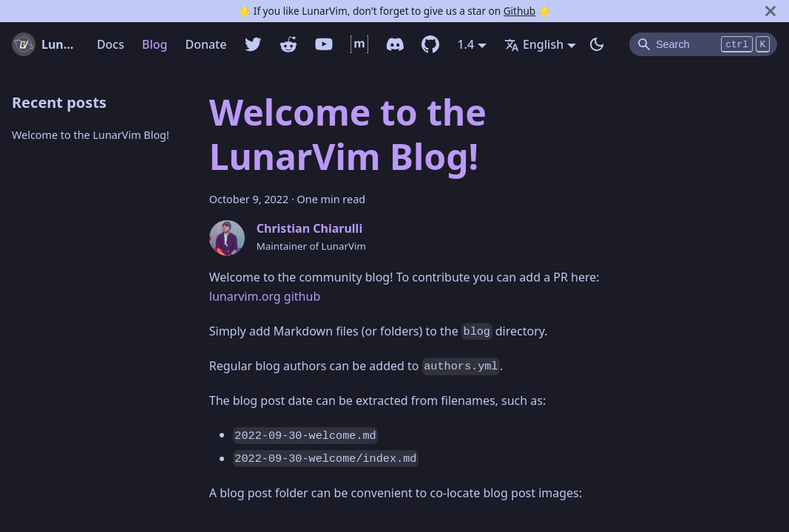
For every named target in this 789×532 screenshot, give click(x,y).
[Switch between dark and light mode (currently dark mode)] (597, 44)
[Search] (703, 44)
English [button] (534, 44)
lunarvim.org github (265, 296)
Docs (111, 44)
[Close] (771, 11)
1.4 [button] (465, 44)
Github (519, 11)
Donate (206, 44)
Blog (155, 44)
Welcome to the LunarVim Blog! (91, 135)
